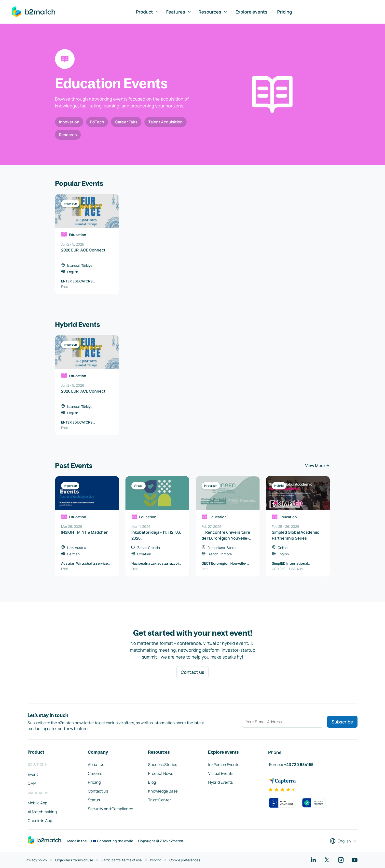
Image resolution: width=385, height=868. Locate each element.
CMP (32, 783)
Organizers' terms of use (74, 860)
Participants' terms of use (122, 860)
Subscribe (342, 722)
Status (94, 800)
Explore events (251, 12)
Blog (152, 782)
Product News (161, 773)
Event (33, 774)
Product (148, 12)
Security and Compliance (110, 809)
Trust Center (159, 800)
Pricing (285, 12)
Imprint (156, 860)
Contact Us (98, 791)
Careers (95, 773)
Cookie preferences (185, 860)
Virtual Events (221, 773)
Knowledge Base (163, 791)
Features (179, 12)
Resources (213, 12)
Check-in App (40, 821)
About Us (96, 765)
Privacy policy (36, 860)
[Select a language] (344, 841)
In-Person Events (224, 765)
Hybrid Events (220, 782)
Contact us (192, 672)
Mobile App (37, 803)
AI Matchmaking (42, 812)
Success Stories (163, 765)
